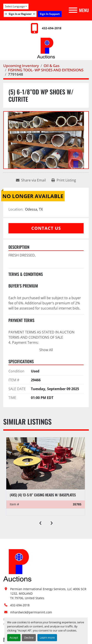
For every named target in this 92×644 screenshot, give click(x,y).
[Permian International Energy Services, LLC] (17, 565)
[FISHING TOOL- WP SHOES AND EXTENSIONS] (46, 70)
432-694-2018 (52, 28)
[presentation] (40, 522)
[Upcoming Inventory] (21, 66)
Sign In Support (50, 14)
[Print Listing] (64, 180)
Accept (14, 638)
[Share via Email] (31, 180)
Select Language (15, 6)
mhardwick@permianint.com (31, 612)
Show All (46, 350)
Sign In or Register (20, 14)
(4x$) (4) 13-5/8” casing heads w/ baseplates (43, 495)
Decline (29, 638)
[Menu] (73, 10)
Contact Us (46, 228)
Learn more (47, 638)
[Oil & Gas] (52, 66)
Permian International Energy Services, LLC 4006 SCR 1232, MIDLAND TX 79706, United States (49, 593)
